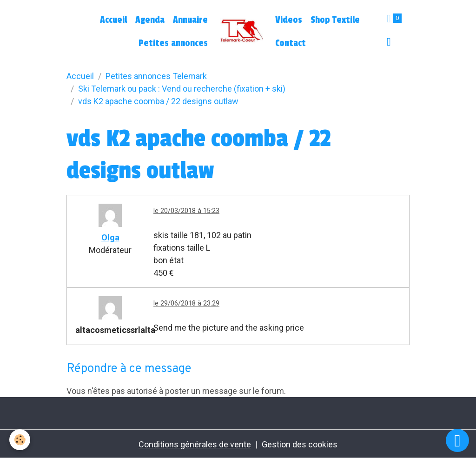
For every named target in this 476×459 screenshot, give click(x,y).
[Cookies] (20, 440)
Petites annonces (173, 43)
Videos (289, 20)
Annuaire (190, 20)
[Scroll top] (457, 440)
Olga (110, 237)
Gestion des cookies (300, 444)
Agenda (150, 20)
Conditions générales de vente (195, 444)
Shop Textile (335, 20)
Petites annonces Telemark (156, 76)
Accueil (113, 20)
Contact (291, 43)
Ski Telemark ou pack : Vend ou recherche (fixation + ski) (182, 89)
